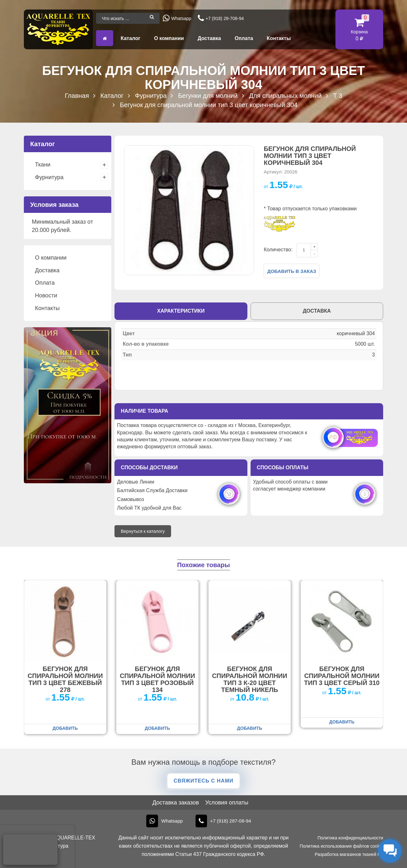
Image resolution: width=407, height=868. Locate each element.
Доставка (209, 38)
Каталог (130, 38)
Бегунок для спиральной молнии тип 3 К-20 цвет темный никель (250, 679)
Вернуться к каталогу (143, 531)
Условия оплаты (227, 803)
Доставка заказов (176, 803)
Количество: (278, 250)
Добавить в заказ (292, 271)
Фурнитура (49, 177)
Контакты (279, 38)
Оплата (244, 38)
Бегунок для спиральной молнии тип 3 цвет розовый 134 (158, 679)
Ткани (43, 165)
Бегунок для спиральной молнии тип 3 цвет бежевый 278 (65, 679)
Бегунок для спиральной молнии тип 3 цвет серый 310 (342, 676)
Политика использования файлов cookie (341, 846)
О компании (169, 38)
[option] (189, 210)
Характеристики (181, 311)
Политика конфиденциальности (350, 838)
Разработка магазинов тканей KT (349, 854)
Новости (46, 295)
